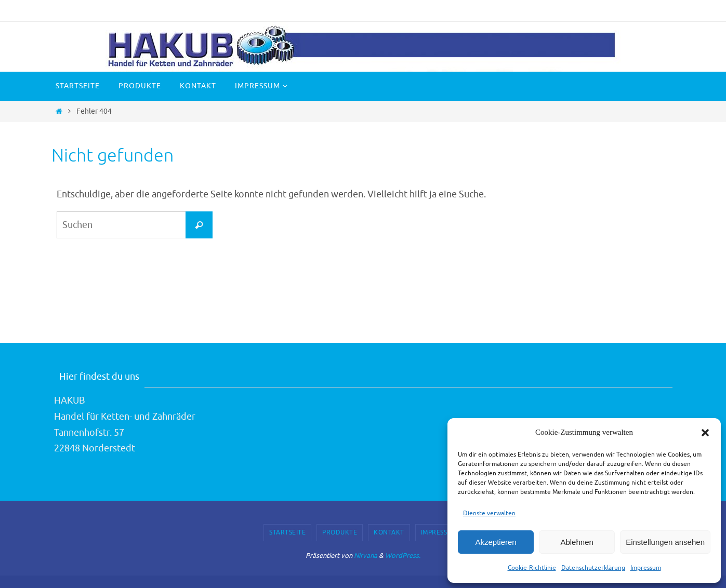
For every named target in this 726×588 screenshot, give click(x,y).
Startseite (287, 532)
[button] (705, 433)
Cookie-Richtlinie (532, 568)
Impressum (646, 568)
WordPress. (403, 556)
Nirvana (366, 556)
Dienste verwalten (489, 513)
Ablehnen (577, 542)
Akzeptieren (496, 542)
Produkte (340, 532)
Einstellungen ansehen (665, 542)
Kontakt (389, 532)
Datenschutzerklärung (593, 568)
